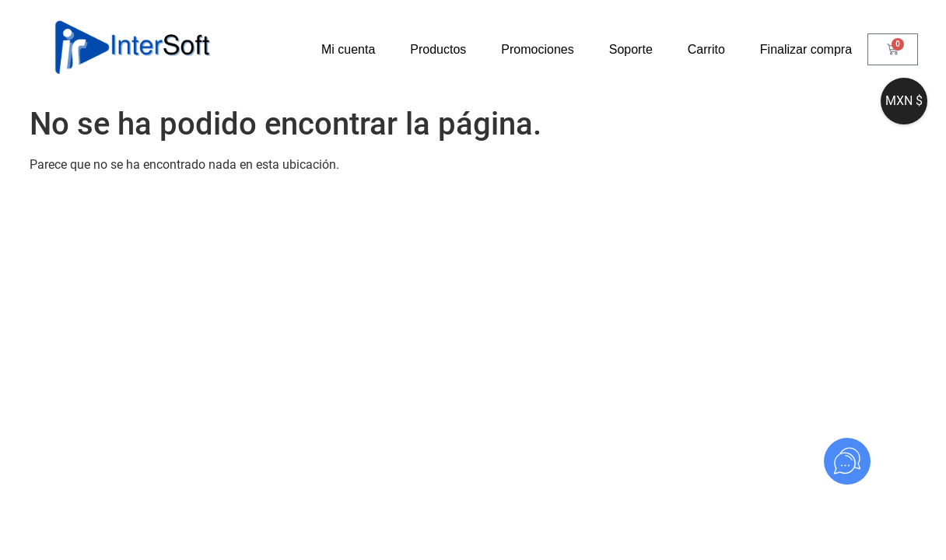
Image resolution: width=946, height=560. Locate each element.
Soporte (631, 49)
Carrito (706, 49)
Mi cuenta (348, 49)
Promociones (537, 49)
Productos (438, 49)
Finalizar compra (806, 49)
